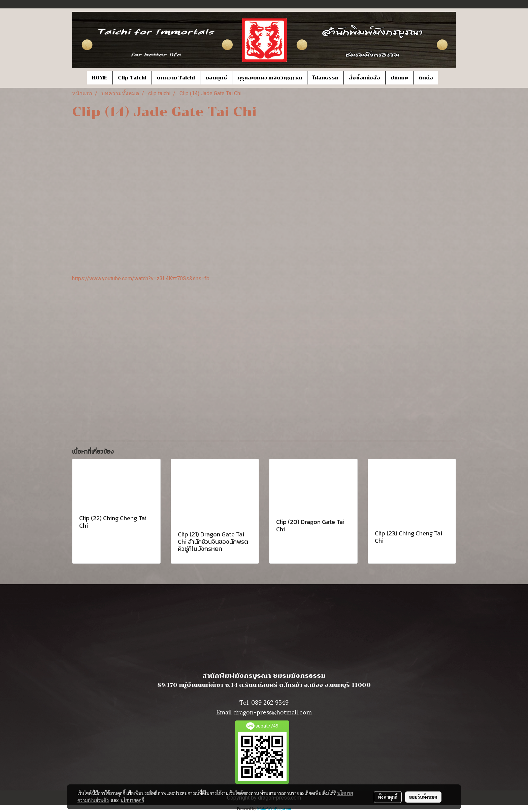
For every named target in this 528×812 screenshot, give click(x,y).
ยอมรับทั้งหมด (423, 797)
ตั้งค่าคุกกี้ (388, 797)
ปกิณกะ (399, 78)
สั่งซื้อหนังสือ (365, 78)
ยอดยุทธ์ (216, 78)
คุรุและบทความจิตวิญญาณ (270, 78)
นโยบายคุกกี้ (132, 800)
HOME (100, 78)
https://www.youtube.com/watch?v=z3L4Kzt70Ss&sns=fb (141, 278)
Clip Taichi (132, 78)
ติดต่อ (426, 78)
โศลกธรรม (325, 78)
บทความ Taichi (176, 78)
